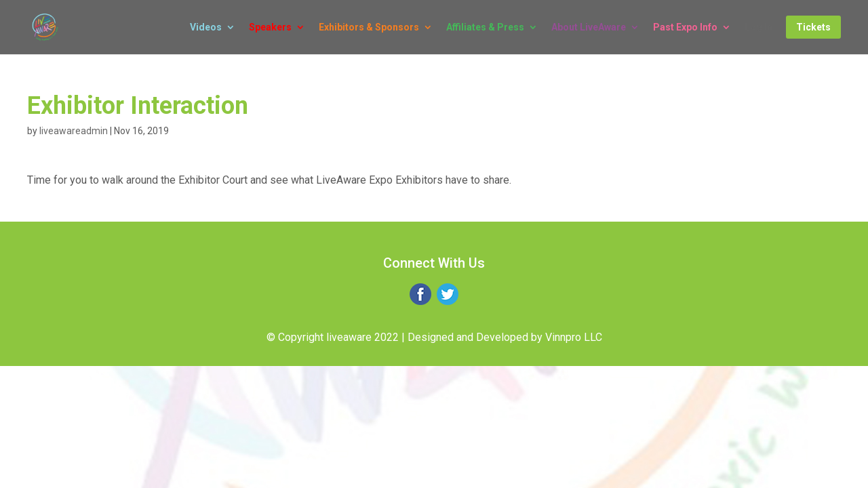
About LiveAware (589, 27)
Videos (206, 27)
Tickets (813, 27)
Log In (758, 27)
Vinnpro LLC (574, 337)
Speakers (270, 27)
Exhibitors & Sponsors (369, 27)
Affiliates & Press (485, 27)
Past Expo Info (685, 27)
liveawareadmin (74, 131)
